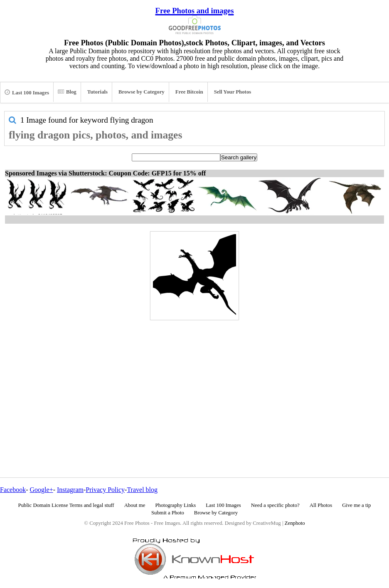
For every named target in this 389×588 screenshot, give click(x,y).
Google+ (42, 490)
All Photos (321, 505)
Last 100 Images (27, 92)
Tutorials (97, 92)
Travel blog (142, 490)
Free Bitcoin (189, 92)
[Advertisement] (194, 381)
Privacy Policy (105, 490)
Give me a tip (356, 505)
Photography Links (175, 505)
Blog (67, 92)
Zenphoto (295, 523)
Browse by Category (142, 92)
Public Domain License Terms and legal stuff (66, 505)
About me (135, 505)
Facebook (13, 490)
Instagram (70, 490)
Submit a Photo (168, 513)
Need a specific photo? (275, 505)
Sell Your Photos (233, 92)
